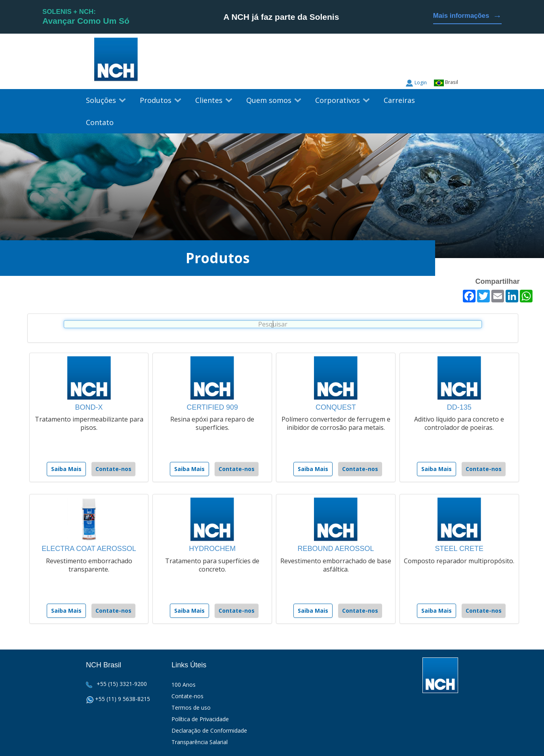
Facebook (452, 63)
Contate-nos (113, 469)
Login (421, 83)
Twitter (437, 63)
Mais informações (467, 16)
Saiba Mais (66, 469)
